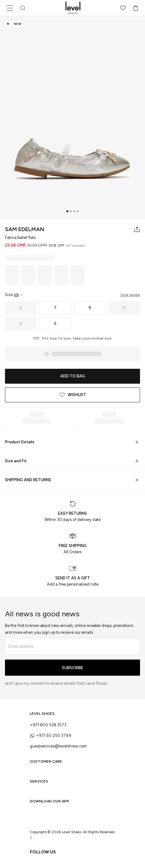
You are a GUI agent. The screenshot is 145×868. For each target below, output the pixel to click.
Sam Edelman (25, 229)
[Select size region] (14, 295)
